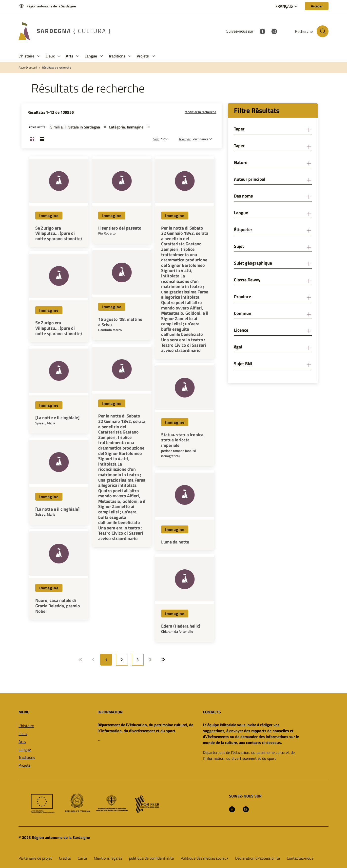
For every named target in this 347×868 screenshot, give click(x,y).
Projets (24, 765)
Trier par (185, 139)
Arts (22, 741)
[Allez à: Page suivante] (151, 660)
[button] (39, 56)
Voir (156, 139)
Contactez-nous (300, 858)
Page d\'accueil (28, 68)
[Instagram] (274, 31)
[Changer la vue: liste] (42, 139)
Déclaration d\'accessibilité (258, 858)
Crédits (65, 858)
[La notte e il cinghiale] (57, 418)
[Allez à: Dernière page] (163, 660)
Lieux (23, 734)
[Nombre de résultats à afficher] (166, 139)
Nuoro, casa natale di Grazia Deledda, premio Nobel (58, 606)
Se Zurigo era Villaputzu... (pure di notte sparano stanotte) (59, 233)
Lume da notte (175, 542)
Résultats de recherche (57, 68)
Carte (82, 858)
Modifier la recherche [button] (200, 112)
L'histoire (26, 726)
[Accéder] (317, 6)
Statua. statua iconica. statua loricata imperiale (183, 440)
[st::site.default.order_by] (203, 139)
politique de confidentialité (151, 858)
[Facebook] (262, 31)
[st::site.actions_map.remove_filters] (105, 127)
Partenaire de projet (35, 858)
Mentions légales (108, 858)
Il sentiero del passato (120, 228)
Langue (25, 749)
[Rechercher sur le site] (323, 31)
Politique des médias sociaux (204, 858)
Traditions (27, 757)
